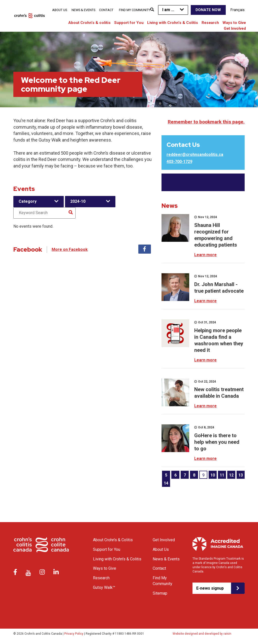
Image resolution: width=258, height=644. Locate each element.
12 (231, 475)
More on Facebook (70, 249)
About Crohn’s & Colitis (113, 540)
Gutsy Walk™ (104, 587)
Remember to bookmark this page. (206, 122)
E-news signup (210, 588)
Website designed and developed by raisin (202, 634)
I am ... (168, 10)
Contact (106, 10)
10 (213, 475)
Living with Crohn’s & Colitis (173, 23)
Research (210, 23)
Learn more (205, 255)
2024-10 (78, 201)
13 (241, 475)
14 (166, 483)
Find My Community (135, 10)
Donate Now (208, 10)
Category (28, 201)
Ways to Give (234, 23)
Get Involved (235, 28)
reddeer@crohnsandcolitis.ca (195, 155)
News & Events (83, 10)
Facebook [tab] (145, 249)
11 (222, 475)
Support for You (129, 23)
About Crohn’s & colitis (89, 23)
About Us (60, 10)
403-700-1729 (179, 162)
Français (238, 10)
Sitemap (160, 593)
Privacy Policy (74, 634)
